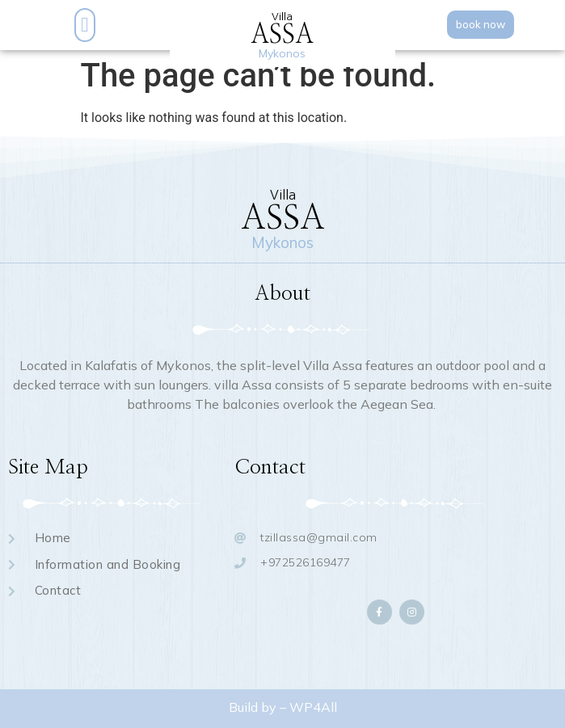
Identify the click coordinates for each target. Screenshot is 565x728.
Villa (282, 17)
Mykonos (282, 53)
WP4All (313, 707)
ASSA (282, 35)
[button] (85, 25)
